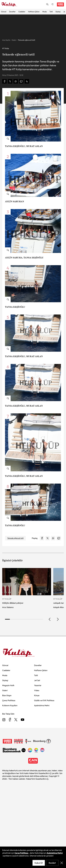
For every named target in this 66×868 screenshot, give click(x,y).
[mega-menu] (52, 4)
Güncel (4, 12)
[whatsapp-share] (16, 81)
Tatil (51, 12)
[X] (16, 720)
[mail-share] (21, 81)
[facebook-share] (4, 81)
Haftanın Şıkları (34, 12)
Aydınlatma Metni (55, 853)
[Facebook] (10, 720)
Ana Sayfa (6, 40)
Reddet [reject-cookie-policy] (52, 863)
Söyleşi (58, 12)
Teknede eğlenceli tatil (26, 40)
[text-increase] (27, 81)
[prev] (50, 619)
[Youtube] (23, 720)
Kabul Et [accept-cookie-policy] (39, 863)
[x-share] (10, 81)
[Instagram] (4, 720)
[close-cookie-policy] (62, 863)
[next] (58, 619)
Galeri (14, 40)
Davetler (12, 12)
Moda (45, 12)
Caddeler (22, 12)
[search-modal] (47, 4)
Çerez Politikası (21, 853)
